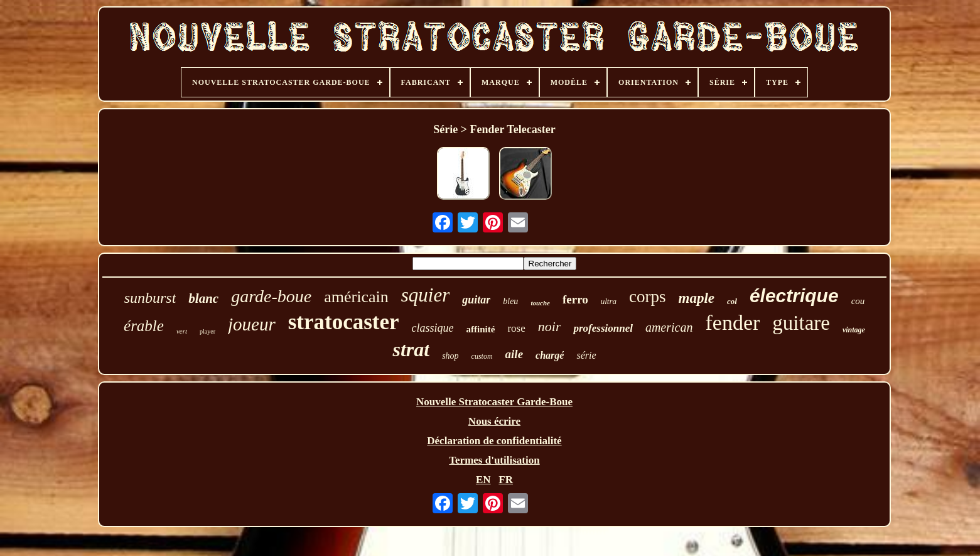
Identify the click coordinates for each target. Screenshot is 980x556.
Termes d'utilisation (494, 460)
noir (550, 326)
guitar (476, 300)
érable (144, 326)
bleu (510, 301)
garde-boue (271, 296)
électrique (794, 296)
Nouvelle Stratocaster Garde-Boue (494, 402)
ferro (575, 299)
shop (450, 356)
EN (483, 480)
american (669, 327)
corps (647, 297)
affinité (481, 329)
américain (356, 297)
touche (540, 303)
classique (433, 328)
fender (732, 323)
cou (858, 301)
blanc (203, 298)
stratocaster (344, 322)
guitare (801, 323)
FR (506, 480)
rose (516, 328)
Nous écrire (494, 421)
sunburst (150, 298)
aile (514, 354)
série (586, 355)
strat (411, 349)
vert (182, 331)
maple (697, 298)
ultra (609, 301)
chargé (550, 355)
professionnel (603, 328)
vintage (854, 330)
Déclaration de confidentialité (494, 441)
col (732, 301)
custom (482, 356)
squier (426, 295)
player (207, 331)
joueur (252, 324)
